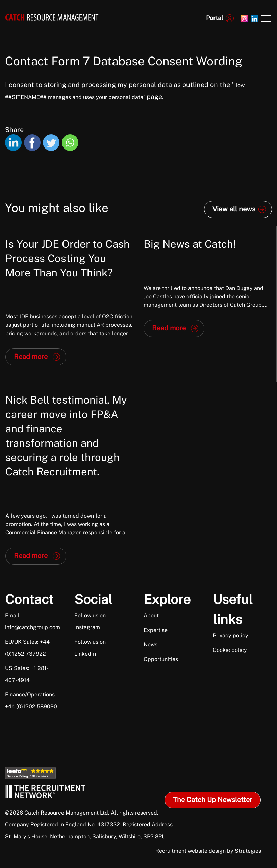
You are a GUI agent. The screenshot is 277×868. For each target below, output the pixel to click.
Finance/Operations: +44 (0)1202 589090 (31, 701)
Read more (31, 357)
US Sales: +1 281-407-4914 (27, 674)
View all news (234, 209)
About (151, 615)
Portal (215, 18)
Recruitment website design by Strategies (208, 851)
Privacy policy (231, 635)
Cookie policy (230, 650)
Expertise (156, 630)
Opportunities (161, 659)
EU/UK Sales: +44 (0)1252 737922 (27, 648)
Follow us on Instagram (90, 621)
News (150, 645)
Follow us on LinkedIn (90, 648)
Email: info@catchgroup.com (32, 621)
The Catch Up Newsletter (213, 800)
